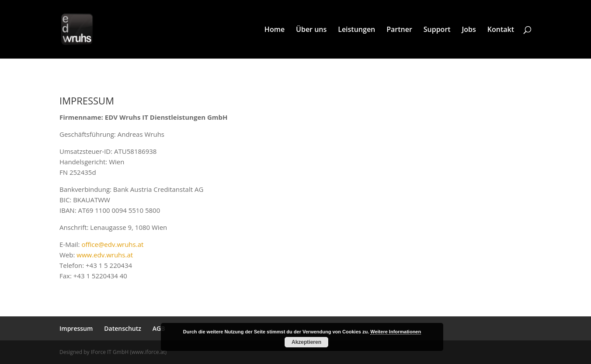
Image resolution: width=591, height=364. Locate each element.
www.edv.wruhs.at (105, 255)
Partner (399, 30)
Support (437, 30)
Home (275, 30)
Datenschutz (123, 328)
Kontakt (501, 30)
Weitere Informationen (396, 332)
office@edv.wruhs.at (112, 244)
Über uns (311, 30)
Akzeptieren (306, 342)
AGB (159, 328)
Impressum (76, 328)
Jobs (469, 30)
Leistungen (356, 30)
